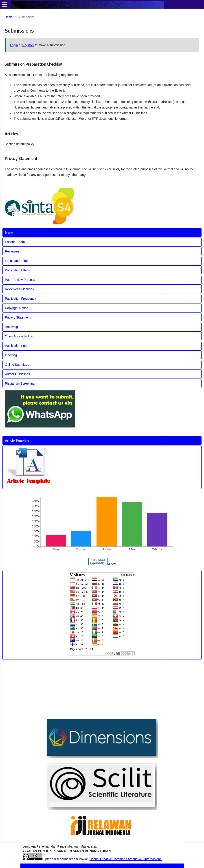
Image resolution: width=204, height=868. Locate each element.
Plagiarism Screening (20, 383)
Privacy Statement (18, 317)
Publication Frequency (21, 299)
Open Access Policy (19, 336)
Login (14, 45)
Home (9, 17)
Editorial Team (15, 242)
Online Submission (18, 365)
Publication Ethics (17, 270)
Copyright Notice (17, 308)
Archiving (11, 327)
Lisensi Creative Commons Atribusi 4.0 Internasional (126, 859)
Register (28, 45)
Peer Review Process (20, 280)
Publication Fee (16, 346)
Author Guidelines (17, 374)
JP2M (112, 564)
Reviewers (12, 251)
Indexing (11, 355)
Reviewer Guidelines (19, 289)
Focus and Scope (17, 261)
